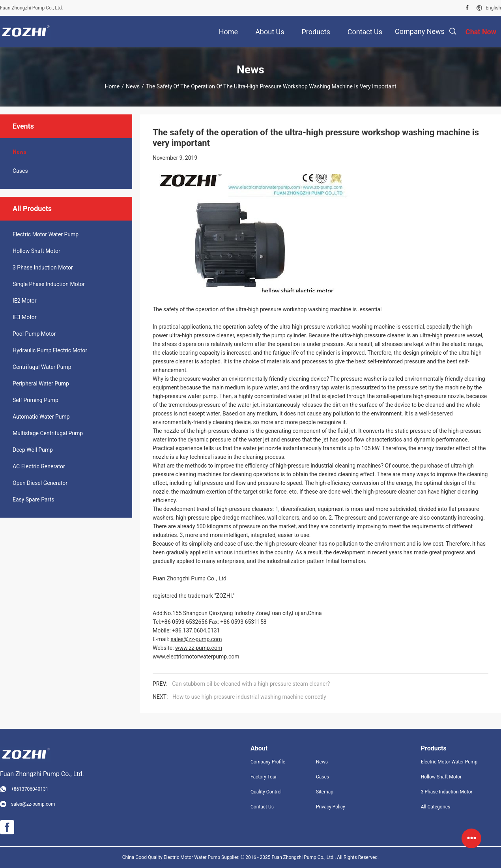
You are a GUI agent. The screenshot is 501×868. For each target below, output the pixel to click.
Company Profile (268, 762)
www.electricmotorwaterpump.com (196, 657)
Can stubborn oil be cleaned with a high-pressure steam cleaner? (251, 684)
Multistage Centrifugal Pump (48, 433)
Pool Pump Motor (34, 334)
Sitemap (325, 792)
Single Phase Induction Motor (49, 284)
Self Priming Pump (36, 400)
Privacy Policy (331, 807)
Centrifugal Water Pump (42, 367)
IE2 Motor (24, 301)
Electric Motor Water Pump (46, 234)
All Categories (436, 807)
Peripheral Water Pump (41, 383)
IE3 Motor (24, 317)
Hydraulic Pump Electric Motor (50, 350)
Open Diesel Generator (40, 483)
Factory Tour (264, 777)
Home (112, 86)
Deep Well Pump (33, 450)
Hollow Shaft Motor (36, 251)
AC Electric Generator (39, 466)
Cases (20, 171)
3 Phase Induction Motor (43, 268)
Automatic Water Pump (41, 417)
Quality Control (266, 792)
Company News (420, 31)
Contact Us (262, 807)
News (133, 86)
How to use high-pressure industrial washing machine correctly (249, 697)
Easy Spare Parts (33, 499)
